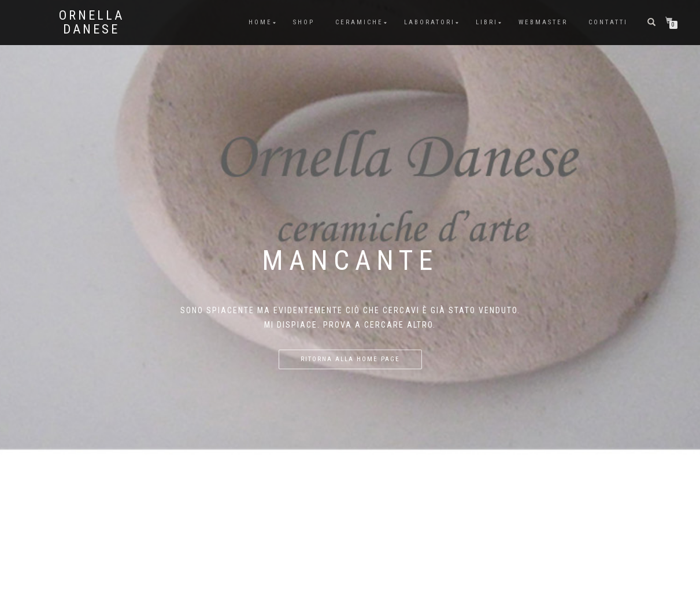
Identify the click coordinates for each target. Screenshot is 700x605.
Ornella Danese (92, 23)
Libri (487, 22)
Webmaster (543, 22)
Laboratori (429, 22)
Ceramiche (359, 22)
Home (260, 22)
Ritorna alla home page (350, 359)
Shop (304, 22)
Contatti (608, 22)
